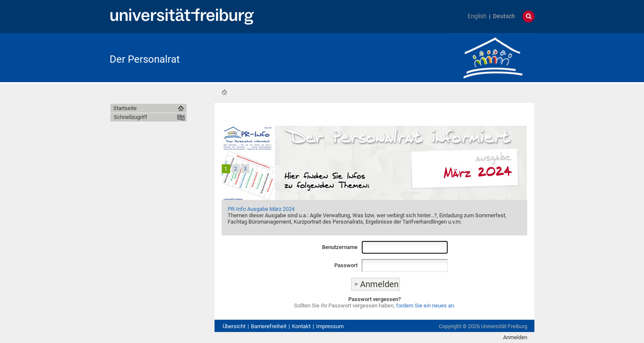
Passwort (346, 265)
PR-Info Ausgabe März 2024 (261, 209)
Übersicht (234, 326)
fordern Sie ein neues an (425, 306)
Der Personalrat (145, 59)
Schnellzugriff (131, 117)
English (477, 16)
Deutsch (504, 16)
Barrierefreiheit (269, 326)
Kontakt (301, 326)
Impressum (330, 326)
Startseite (224, 92)
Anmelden (515, 337)
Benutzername (340, 247)
